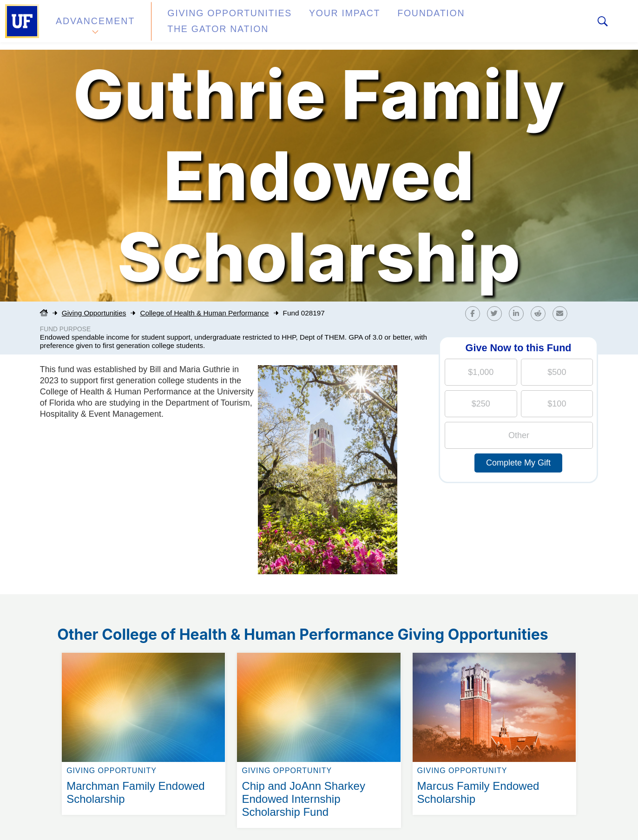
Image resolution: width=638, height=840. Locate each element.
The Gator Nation (471, 25)
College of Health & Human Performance (204, 313)
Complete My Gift (518, 463)
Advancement (95, 25)
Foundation (384, 25)
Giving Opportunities (212, 25)
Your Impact (309, 25)
